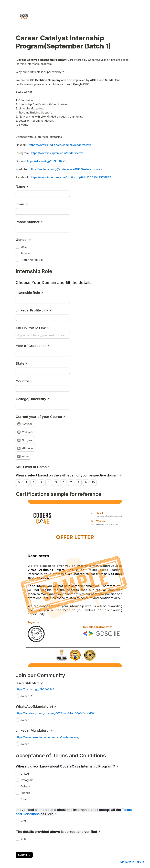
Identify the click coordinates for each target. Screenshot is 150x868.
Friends (25, 793)
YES (23, 821)
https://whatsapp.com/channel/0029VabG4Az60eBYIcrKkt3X (55, 713)
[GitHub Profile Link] (43, 335)
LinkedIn (26, 774)
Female (25, 253)
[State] (43, 371)
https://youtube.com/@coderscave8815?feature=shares (66, 169)
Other (24, 799)
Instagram (27, 780)
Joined (25, 696)
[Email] (43, 211)
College (25, 786)
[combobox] (43, 229)
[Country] (43, 388)
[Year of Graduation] (43, 353)
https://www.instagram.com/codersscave (57, 153)
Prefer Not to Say (32, 260)
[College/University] (43, 406)
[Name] (43, 194)
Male (24, 247)
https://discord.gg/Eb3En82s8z (47, 161)
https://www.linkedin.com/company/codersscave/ (61, 145)
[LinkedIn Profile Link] (43, 318)
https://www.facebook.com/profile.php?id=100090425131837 (71, 177)
